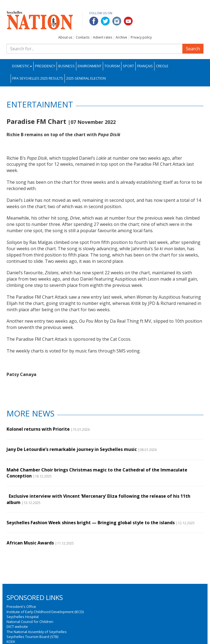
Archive (121, 37)
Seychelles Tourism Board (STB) (32, 637)
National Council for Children (30, 622)
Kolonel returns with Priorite (38, 429)
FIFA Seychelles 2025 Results (38, 78)
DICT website (17, 626)
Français (145, 66)
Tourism (112, 66)
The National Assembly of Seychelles (37, 632)
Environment (90, 66)
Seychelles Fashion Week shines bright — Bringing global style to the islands (91, 523)
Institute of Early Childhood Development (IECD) (45, 612)
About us (65, 37)
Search (193, 49)
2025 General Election (86, 78)
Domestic (22, 66)
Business (66, 66)
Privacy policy (141, 37)
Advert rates (103, 37)
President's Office (21, 607)
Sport (128, 66)
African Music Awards (30, 543)
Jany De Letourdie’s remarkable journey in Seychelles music (72, 449)
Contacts (83, 37)
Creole (162, 66)
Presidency (45, 66)
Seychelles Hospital (23, 617)
